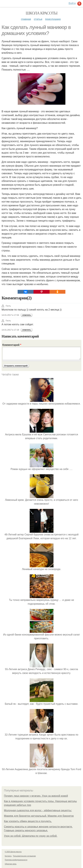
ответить (27, 315)
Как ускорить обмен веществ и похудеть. (28, 821)
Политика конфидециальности (16, 860)
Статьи (38, 19)
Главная (26, 19)
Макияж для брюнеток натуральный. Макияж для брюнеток (39, 816)
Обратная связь (11, 864)
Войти (72, 3)
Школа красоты (42, 13)
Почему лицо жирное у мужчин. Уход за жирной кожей (36, 796)
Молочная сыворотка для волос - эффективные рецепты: (38, 810)
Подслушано (53, 19)
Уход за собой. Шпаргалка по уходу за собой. (31, 836)
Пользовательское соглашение (24, 856)
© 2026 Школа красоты (13, 852)
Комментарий (12, 345)
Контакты (8, 856)
